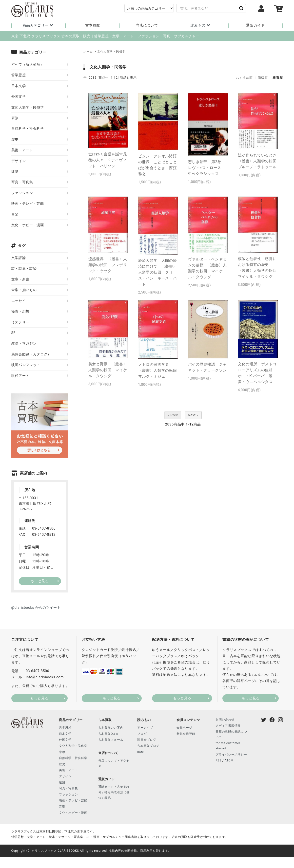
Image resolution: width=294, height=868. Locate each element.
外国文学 (19, 97)
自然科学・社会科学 (28, 129)
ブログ (142, 734)
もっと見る (39, 699)
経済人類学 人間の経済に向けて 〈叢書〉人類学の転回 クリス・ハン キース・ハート (158, 273)
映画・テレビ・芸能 (28, 204)
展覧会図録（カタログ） (31, 355)
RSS (218, 761)
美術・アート (22, 150)
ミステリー (20, 323)
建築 (15, 172)
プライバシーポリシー (231, 755)
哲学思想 (19, 75)
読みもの (201, 25)
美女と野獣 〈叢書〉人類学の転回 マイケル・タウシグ (108, 370)
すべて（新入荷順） (28, 65)
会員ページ (184, 728)
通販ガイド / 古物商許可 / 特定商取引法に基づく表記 (114, 793)
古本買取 (93, 26)
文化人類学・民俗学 (111, 52)
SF (13, 333)
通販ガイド (255, 26)
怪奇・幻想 (20, 312)
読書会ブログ (147, 740)
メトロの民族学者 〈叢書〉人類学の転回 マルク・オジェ (160, 371)
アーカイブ (145, 728)
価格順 (263, 78)
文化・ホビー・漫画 (28, 225)
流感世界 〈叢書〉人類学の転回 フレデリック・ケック (108, 265)
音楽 (15, 215)
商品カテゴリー (39, 25)
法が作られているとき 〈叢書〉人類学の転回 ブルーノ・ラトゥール (259, 162)
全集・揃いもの (24, 290)
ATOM (229, 761)
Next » (193, 416)
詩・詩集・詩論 (24, 269)
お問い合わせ (225, 720)
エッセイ (19, 301)
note (141, 753)
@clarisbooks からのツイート (36, 608)
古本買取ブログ (148, 746)
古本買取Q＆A (108, 734)
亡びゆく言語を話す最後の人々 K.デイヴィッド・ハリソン (108, 161)
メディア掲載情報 (228, 726)
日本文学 (19, 86)
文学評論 (19, 258)
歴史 (15, 140)
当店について (147, 26)
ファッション (22, 193)
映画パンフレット (26, 365)
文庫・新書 (20, 280)
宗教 (15, 118)
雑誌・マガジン (24, 344)
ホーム (88, 52)
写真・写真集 (22, 183)
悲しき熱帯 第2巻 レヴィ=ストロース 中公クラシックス (207, 168)
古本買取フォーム (111, 740)
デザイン (19, 161)
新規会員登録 (186, 734)
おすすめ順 (245, 78)
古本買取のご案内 (111, 728)
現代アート (20, 376)
